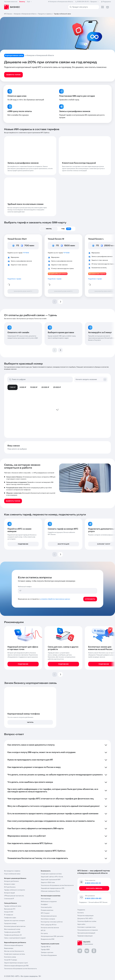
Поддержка (83, 902)
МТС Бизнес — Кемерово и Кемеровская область (20, 14)
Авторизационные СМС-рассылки (52, 936)
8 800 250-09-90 (93, 898)
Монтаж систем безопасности (14, 951)
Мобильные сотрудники (49, 902)
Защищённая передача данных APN (53, 888)
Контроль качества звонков (50, 928)
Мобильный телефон (25, 587)
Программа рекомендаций (86, 933)
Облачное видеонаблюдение (14, 945)
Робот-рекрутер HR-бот (49, 925)
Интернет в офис (10, 884)
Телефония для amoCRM (12, 932)
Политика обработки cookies (87, 921)
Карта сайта (81, 924)
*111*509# (66, 253)
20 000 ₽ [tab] (45, 387)
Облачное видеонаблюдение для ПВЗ (16, 966)
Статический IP (9, 899)
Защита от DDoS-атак (48, 883)
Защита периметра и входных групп (16, 963)
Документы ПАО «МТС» (85, 919)
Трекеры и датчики (47, 952)
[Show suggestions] (105, 379)
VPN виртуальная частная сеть (14, 896)
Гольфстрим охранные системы (15, 954)
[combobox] (89, 379)
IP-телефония (9, 915)
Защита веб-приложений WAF (51, 880)
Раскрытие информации (85, 916)
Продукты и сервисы (45, 14)
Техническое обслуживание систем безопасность (20, 969)
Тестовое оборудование (49, 955)
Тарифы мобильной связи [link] (62, 14)
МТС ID (43, 931)
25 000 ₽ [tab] (57, 387)
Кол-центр (44, 933)
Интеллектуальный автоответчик (15, 926)
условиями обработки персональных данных (55, 599)
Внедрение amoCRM (48, 939)
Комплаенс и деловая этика (86, 927)
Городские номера (10, 923)
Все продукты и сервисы (12, 871)
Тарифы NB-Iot (46, 947)
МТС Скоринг (45, 913)
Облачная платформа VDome (50, 891)
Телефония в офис (10, 918)
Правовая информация (85, 936)
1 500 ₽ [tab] (13, 387)
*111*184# (26, 253)
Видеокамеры (9, 948)
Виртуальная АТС (10, 909)
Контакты (81, 913)
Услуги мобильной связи (12, 874)
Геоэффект (44, 904)
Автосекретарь (46, 899)
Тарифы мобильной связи (13, 906)
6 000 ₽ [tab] (23, 387)
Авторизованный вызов (49, 916)
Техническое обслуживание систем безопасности (57, 885)
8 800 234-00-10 (87, 2)
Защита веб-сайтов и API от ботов (52, 877)
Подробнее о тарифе (14, 279)
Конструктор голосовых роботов (52, 922)
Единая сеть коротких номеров (14, 921)
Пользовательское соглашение (88, 930)
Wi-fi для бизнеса (10, 887)
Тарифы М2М (45, 950)
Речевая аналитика (47, 910)
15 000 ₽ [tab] (34, 387)
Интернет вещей (9, 893)
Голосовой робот (46, 907)
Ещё (30, 2)
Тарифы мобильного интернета (15, 890)
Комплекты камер (10, 957)
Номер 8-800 (9, 912)
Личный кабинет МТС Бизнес (98, 902)
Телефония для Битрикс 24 (13, 935)
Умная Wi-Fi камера (11, 960)
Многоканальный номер (12, 929)
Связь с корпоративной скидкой (15, 938)
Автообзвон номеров (48, 919)
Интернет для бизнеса (11, 881)
